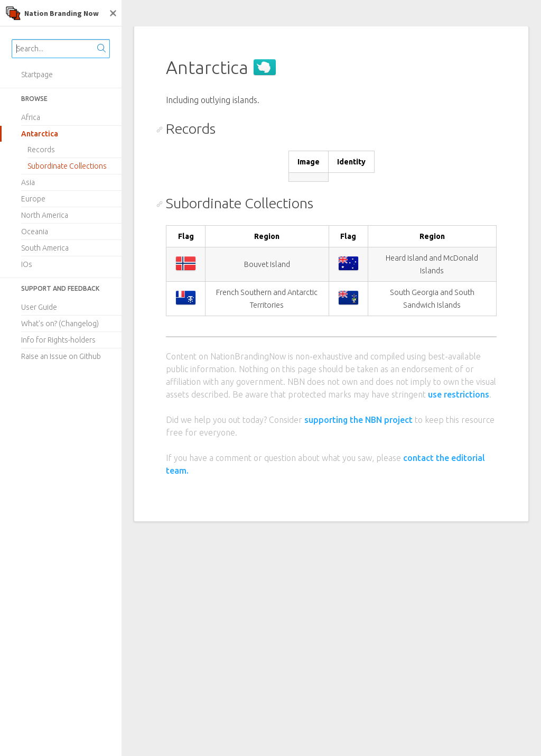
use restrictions (459, 394)
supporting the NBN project (358, 420)
